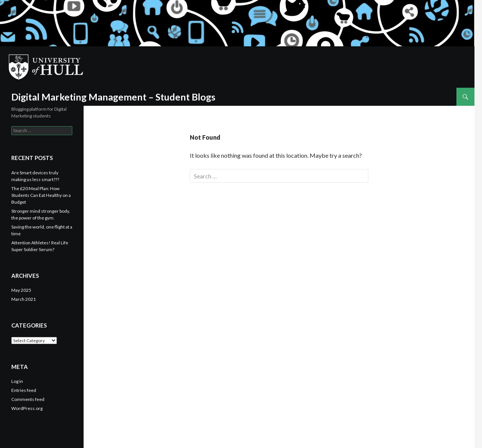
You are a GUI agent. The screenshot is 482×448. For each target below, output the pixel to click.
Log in (17, 381)
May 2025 (21, 290)
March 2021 (24, 299)
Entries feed (24, 390)
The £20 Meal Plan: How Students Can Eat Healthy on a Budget (41, 195)
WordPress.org (27, 408)
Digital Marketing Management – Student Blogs (113, 97)
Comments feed (28, 399)
